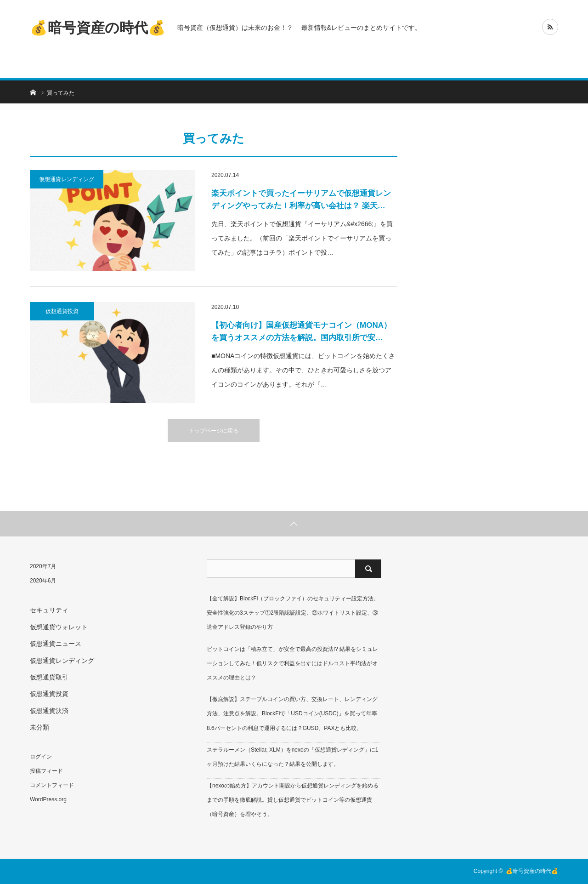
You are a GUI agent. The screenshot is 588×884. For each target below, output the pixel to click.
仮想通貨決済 (49, 711)
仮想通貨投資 (62, 311)
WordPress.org (48, 799)
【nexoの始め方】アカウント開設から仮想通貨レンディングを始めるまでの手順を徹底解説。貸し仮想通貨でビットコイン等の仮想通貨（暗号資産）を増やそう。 (293, 800)
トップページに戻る (214, 431)
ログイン (41, 757)
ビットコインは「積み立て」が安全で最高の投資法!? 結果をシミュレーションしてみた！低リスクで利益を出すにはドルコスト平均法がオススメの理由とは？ (292, 663)
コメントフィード (52, 785)
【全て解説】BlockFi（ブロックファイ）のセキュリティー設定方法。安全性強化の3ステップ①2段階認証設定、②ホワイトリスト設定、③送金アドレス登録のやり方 (293, 613)
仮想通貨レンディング (67, 179)
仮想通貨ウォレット (59, 627)
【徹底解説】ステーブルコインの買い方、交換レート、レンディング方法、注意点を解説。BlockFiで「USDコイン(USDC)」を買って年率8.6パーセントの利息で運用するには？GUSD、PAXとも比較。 (292, 713)
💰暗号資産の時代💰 (98, 27)
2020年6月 (43, 581)
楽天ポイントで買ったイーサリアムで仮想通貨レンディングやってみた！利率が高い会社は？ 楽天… (301, 200)
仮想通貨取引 (49, 677)
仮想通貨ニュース (56, 644)
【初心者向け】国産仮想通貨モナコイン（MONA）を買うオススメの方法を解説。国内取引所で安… (301, 331)
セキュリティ (49, 610)
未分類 (40, 727)
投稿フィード (46, 771)
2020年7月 (43, 566)
